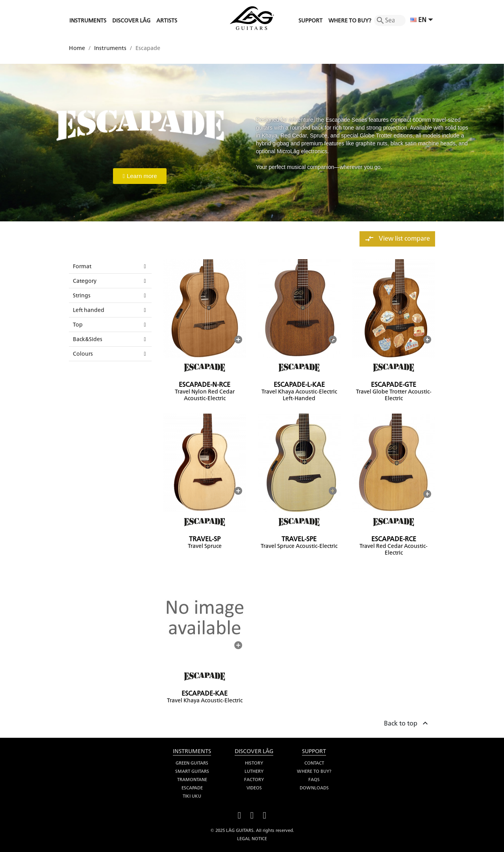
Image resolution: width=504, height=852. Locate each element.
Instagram (265, 814)
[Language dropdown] (423, 20)
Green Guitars (192, 763)
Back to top (407, 722)
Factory (254, 780)
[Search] (390, 20)
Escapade (192, 788)
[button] (140, 176)
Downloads (314, 788)
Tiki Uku (192, 796)
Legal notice (252, 839)
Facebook (239, 814)
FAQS (314, 780)
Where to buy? (314, 771)
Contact (314, 763)
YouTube (252, 814)
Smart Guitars (192, 771)
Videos (254, 788)
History (254, 763)
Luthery (254, 771)
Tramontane (192, 780)
